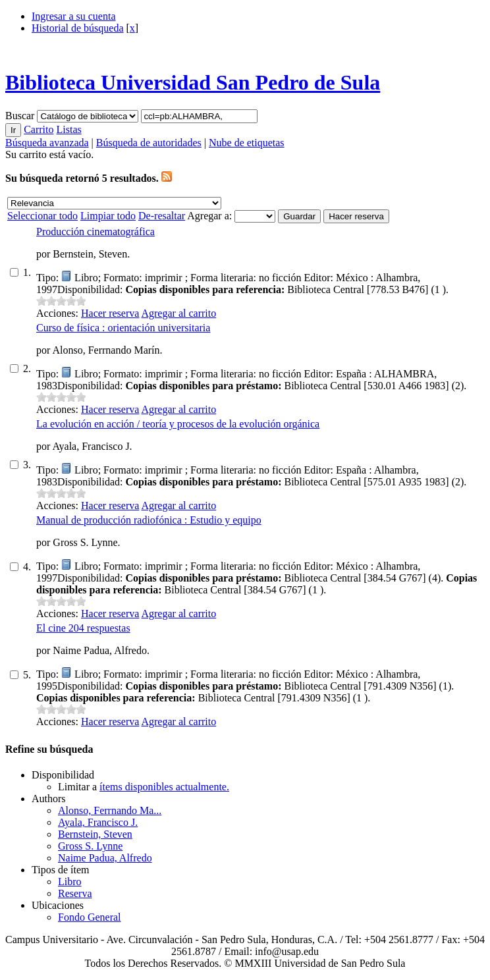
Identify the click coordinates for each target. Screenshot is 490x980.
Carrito (39, 129)
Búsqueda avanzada (47, 143)
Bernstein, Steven (95, 834)
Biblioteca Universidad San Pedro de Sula (193, 82)
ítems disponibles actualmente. (164, 787)
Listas (68, 129)
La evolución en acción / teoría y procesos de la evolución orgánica (178, 424)
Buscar (21, 116)
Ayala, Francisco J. (98, 822)
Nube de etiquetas (247, 143)
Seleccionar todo (42, 216)
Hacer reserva (110, 313)
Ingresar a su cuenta (74, 16)
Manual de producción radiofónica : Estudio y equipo (149, 520)
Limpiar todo (108, 216)
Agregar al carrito (178, 313)
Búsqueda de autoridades (149, 143)
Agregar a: (211, 216)
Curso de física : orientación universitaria (123, 328)
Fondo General (90, 917)
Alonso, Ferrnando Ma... (110, 810)
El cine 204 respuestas (83, 628)
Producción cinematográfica (95, 231)
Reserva (75, 893)
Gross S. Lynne (90, 846)
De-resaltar (162, 216)
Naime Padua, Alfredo (105, 858)
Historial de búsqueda (78, 28)
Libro (70, 882)
